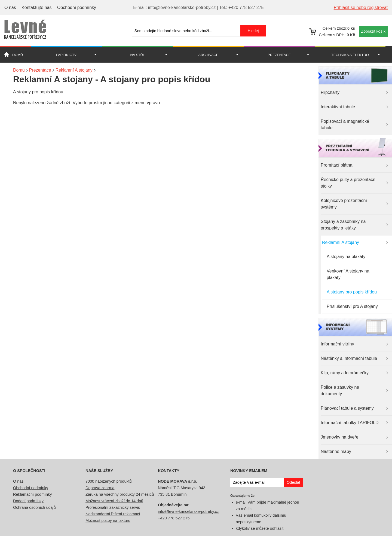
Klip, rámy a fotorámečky (345, 373)
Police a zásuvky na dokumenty (340, 390)
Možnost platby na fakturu (108, 520)
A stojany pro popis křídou (352, 292)
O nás (10, 7)
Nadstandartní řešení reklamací (113, 514)
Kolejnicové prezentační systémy (344, 204)
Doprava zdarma (100, 488)
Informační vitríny (337, 344)
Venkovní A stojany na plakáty (348, 274)
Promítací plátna (337, 165)
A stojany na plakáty (346, 257)
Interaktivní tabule (338, 107)
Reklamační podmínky (32, 494)
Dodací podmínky (28, 501)
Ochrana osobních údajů (34, 507)
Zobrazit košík (373, 31)
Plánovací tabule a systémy (347, 408)
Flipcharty (330, 92)
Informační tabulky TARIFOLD (350, 423)
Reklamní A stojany (341, 242)
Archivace (209, 55)
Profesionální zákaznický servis (113, 507)
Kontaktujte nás (36, 7)
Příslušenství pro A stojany (352, 306)
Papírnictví (67, 55)
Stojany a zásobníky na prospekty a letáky (343, 225)
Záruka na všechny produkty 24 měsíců (120, 494)
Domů (18, 55)
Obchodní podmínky (77, 7)
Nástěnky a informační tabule (349, 358)
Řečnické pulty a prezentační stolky (349, 183)
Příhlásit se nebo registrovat (361, 7)
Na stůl (138, 55)
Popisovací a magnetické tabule (345, 125)
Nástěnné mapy (336, 451)
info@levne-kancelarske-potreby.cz (188, 512)
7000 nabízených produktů (109, 481)
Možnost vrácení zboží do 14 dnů (114, 501)
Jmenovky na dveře (340, 437)
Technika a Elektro (350, 55)
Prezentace (279, 55)
